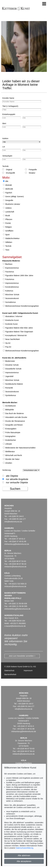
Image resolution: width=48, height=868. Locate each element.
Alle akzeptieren (24, 861)
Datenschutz (9, 670)
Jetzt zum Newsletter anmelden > (22, 656)
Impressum (28, 670)
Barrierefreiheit (10, 674)
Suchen (15, 489)
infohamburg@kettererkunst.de (17, 544)
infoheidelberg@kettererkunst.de (17, 609)
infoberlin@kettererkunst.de (15, 567)
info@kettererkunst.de (13, 522)
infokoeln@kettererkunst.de (15, 586)
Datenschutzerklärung (24, 848)
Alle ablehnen (24, 855)
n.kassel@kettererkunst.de (15, 626)
